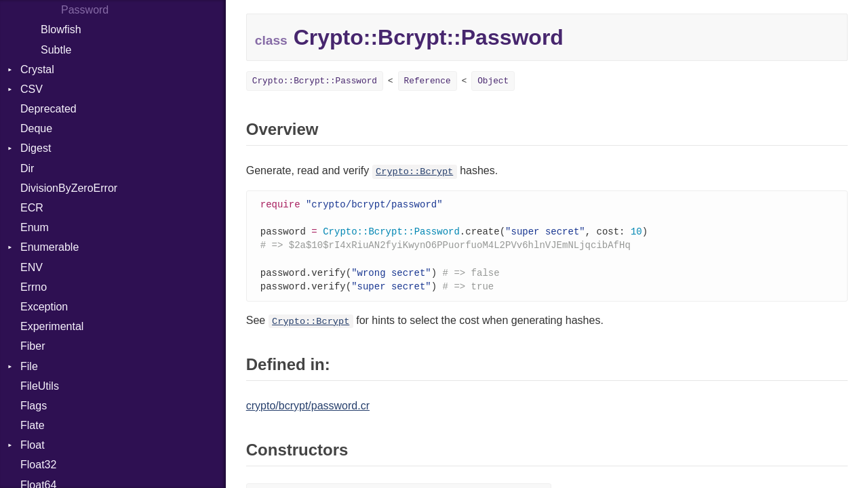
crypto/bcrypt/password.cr (308, 410)
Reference (428, 81)
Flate (33, 425)
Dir (27, 168)
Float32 (38, 465)
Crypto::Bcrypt (414, 172)
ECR (32, 208)
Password (85, 10)
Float (33, 445)
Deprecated (48, 109)
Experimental (52, 326)
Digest (36, 148)
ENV (32, 267)
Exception (44, 307)
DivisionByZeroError (69, 188)
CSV (32, 89)
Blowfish (61, 29)
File (29, 366)
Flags (34, 406)
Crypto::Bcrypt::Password (315, 81)
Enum (35, 227)
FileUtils (40, 386)
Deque (36, 128)
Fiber (33, 346)
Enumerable (50, 247)
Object (493, 81)
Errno (34, 287)
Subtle (56, 50)
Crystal (37, 69)
